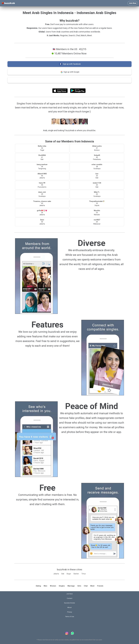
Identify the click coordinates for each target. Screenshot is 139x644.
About (69, 607)
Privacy (70, 612)
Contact (70, 598)
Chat (86, 586)
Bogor (69, 574)
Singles (62, 586)
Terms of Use (76, 85)
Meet (92, 586)
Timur (84, 574)
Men (45, 586)
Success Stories (69, 603)
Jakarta (56, 574)
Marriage (71, 586)
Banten (76, 574)
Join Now (133, 3)
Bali (63, 574)
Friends (100, 586)
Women (53, 586)
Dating (38, 586)
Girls (79, 586)
